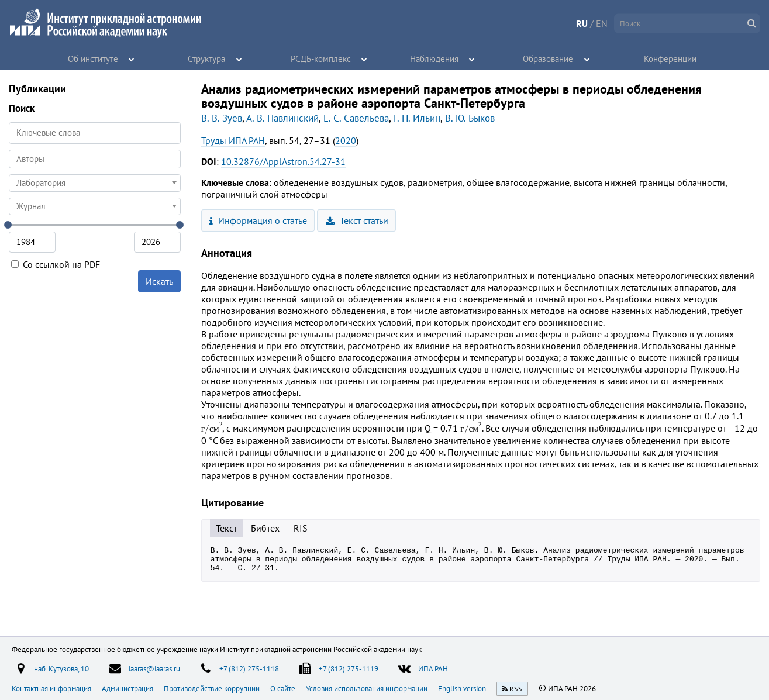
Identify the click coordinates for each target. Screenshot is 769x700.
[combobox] (95, 159)
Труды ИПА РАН (233, 140)
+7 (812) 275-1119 (349, 668)
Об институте (93, 58)
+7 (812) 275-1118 (249, 668)
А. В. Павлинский (282, 118)
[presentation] (212, 428)
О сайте (284, 688)
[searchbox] (95, 159)
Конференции (671, 58)
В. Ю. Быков (470, 118)
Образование (549, 58)
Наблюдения (435, 58)
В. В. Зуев (222, 118)
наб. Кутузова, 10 (61, 668)
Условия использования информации (368, 688)
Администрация (128, 688)
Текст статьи (357, 220)
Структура (207, 58)
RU (582, 23)
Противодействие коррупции (213, 688)
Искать (159, 281)
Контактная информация (52, 688)
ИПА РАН (433, 668)
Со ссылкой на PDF (56, 264)
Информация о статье (258, 220)
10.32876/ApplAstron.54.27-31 (283, 161)
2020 (346, 140)
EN (602, 23)
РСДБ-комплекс (321, 58)
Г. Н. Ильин (417, 118)
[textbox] (95, 183)
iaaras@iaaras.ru (154, 668)
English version (463, 688)
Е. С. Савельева (356, 118)
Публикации (37, 89)
